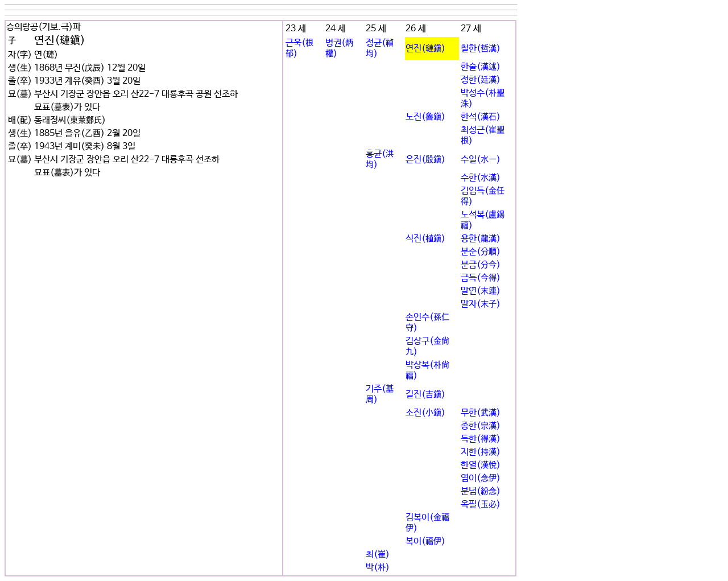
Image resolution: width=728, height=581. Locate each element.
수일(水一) (481, 160)
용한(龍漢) (481, 239)
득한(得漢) (481, 439)
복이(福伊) (425, 541)
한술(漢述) (481, 67)
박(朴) (378, 568)
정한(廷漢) (481, 80)
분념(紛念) (481, 491)
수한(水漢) (481, 178)
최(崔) (378, 555)
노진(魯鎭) (425, 117)
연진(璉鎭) (425, 49)
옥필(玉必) (481, 504)
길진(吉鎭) (425, 395)
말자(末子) (481, 304)
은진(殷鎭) (425, 160)
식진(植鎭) (425, 239)
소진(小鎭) (425, 413)
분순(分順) (481, 252)
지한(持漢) (481, 452)
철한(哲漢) (481, 49)
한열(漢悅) (481, 465)
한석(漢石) (481, 117)
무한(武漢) (481, 413)
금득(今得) (481, 278)
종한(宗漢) (481, 426)
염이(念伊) (481, 478)
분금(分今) (481, 265)
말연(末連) (481, 291)
